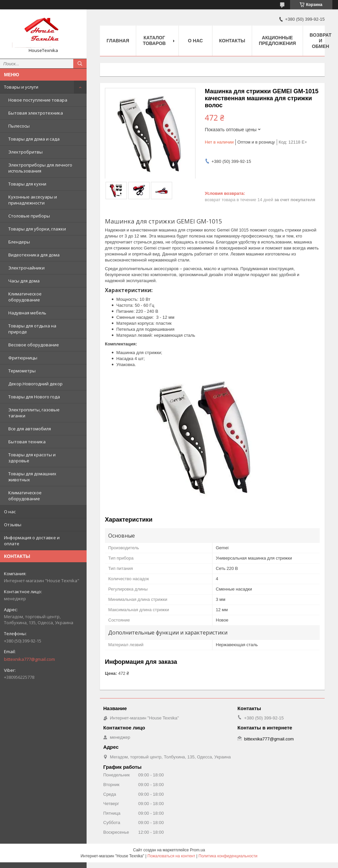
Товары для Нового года (34, 397)
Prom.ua (197, 850)
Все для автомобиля (30, 429)
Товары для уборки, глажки (37, 229)
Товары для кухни (27, 184)
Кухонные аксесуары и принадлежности (33, 200)
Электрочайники (26, 268)
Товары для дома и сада (34, 139)
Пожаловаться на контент (171, 856)
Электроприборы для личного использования (40, 168)
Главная (118, 41)
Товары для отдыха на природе (32, 329)
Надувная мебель (27, 313)
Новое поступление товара (38, 100)
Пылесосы (19, 126)
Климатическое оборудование (25, 297)
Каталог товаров (154, 40)
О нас (10, 512)
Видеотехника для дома (34, 255)
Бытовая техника (27, 442)
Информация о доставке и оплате (32, 541)
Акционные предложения (277, 40)
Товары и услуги (21, 87)
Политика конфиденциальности (228, 856)
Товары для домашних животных (32, 477)
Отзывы (13, 525)
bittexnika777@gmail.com (29, 659)
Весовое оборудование (34, 345)
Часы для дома (24, 281)
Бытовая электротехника (36, 113)
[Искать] (80, 64)
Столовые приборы (29, 216)
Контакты (232, 41)
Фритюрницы (23, 358)
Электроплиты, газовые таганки (34, 413)
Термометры (22, 371)
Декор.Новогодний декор (35, 384)
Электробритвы (25, 152)
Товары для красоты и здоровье (32, 458)
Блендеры (19, 242)
